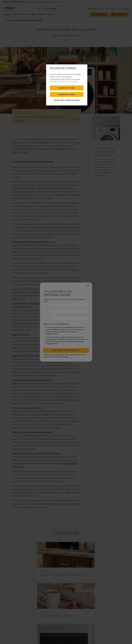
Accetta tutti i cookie (67, 88)
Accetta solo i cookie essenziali (67, 100)
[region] (67, 85)
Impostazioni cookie (67, 94)
